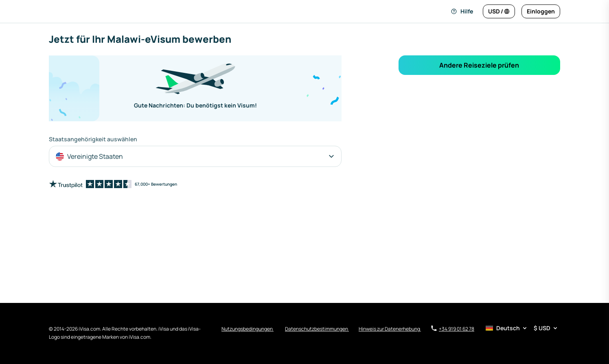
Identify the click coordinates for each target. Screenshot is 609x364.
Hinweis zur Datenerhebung (390, 329)
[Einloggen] (541, 11)
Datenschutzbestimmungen (317, 329)
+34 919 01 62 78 (452, 329)
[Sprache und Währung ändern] (499, 11)
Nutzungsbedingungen (248, 329)
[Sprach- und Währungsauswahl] (522, 328)
